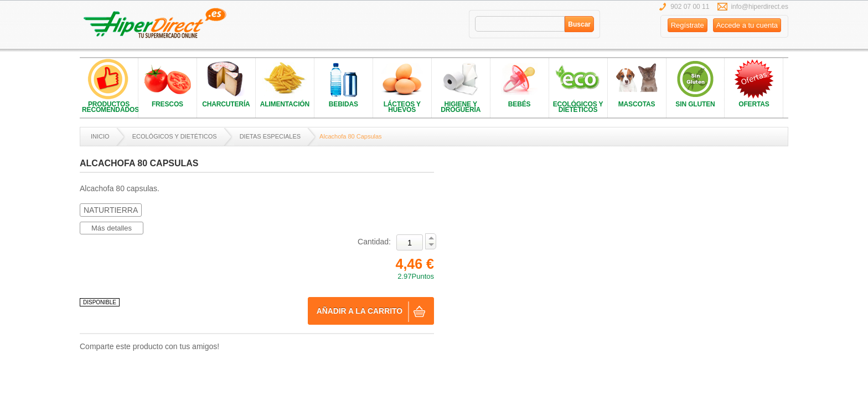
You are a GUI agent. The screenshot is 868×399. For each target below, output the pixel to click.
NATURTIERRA (111, 210)
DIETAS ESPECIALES (270, 136)
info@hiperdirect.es (759, 7)
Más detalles (112, 228)
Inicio (100, 136)
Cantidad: (374, 242)
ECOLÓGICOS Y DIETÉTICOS (175, 136)
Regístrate (688, 25)
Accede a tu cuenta (747, 25)
